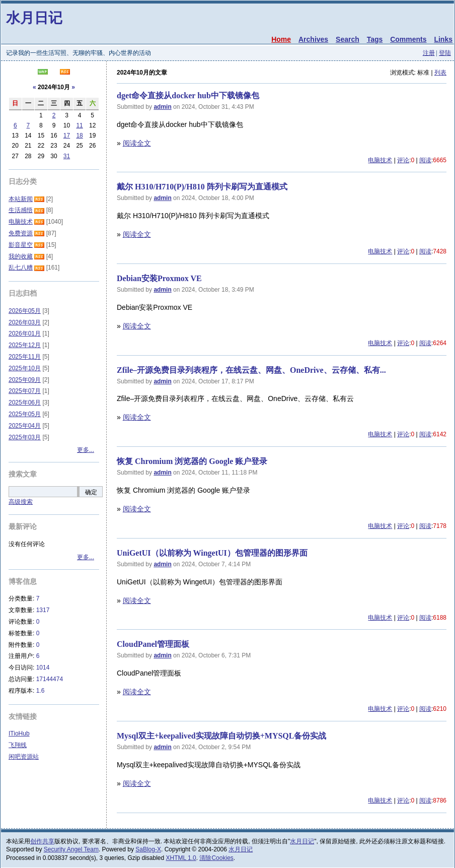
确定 (91, 492)
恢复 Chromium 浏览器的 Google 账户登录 (192, 461)
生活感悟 (21, 210)
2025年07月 (25, 391)
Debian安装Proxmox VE (159, 278)
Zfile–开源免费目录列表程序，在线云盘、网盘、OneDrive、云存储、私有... (251, 370)
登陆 (445, 53)
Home (281, 39)
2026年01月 (25, 333)
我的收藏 (21, 256)
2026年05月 (25, 311)
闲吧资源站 (24, 757)
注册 (429, 53)
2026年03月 (25, 322)
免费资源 (21, 233)
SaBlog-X (148, 849)
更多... (86, 450)
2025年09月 (25, 380)
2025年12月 (25, 345)
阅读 (425, 160)
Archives (313, 39)
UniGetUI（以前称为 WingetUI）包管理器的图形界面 (212, 553)
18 (79, 136)
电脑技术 (380, 160)
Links (443, 39)
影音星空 (21, 245)
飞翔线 (18, 745)
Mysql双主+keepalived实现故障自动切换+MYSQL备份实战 (221, 736)
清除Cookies (216, 858)
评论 (403, 160)
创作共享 (42, 841)
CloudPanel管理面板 (153, 644)
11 (79, 125)
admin (162, 107)
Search (348, 39)
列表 (440, 73)
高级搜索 (21, 502)
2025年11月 (25, 357)
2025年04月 (25, 426)
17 (67, 136)
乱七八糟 (21, 268)
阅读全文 (137, 143)
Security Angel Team (71, 849)
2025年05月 (25, 414)
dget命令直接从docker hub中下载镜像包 (188, 95)
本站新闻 (21, 199)
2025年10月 (25, 368)
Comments (408, 39)
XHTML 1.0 (181, 858)
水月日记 (34, 18)
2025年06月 (25, 403)
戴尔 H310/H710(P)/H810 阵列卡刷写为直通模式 (202, 187)
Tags (375, 39)
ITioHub (19, 733)
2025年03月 (25, 437)
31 (67, 156)
